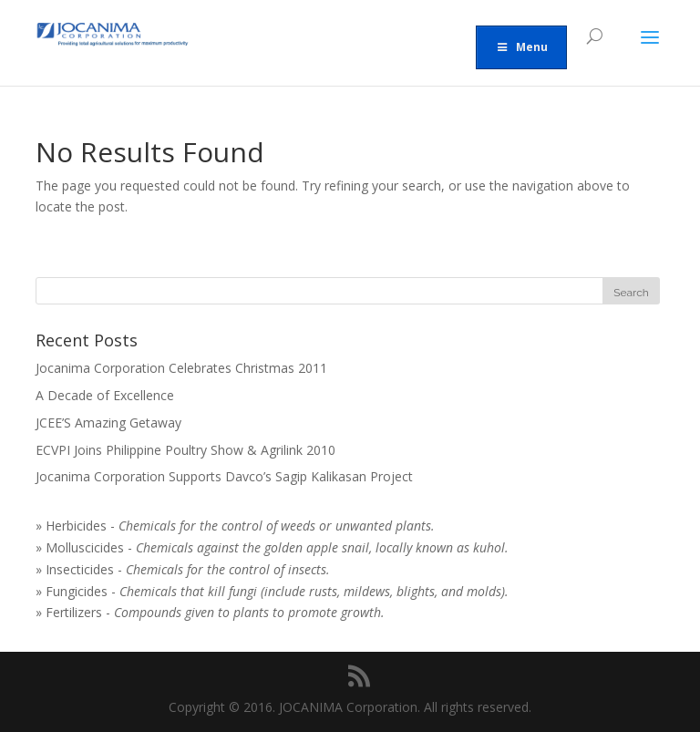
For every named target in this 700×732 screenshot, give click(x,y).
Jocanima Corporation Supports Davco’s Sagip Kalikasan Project (224, 476)
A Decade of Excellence (105, 395)
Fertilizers (74, 612)
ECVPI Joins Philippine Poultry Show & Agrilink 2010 (185, 450)
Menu (521, 47)
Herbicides (76, 526)
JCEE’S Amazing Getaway (108, 423)
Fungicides (77, 591)
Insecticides (80, 569)
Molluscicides (85, 547)
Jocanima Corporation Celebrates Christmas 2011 (181, 368)
